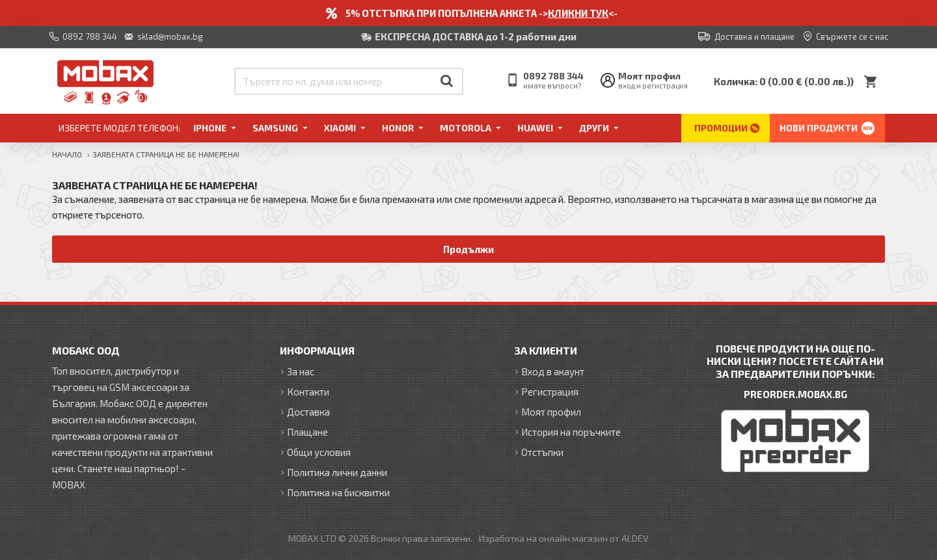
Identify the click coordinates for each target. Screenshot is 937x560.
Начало (67, 154)
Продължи (469, 249)
